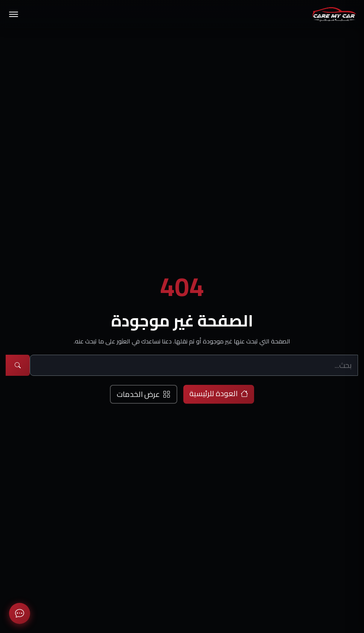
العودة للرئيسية (219, 393)
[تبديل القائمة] (14, 14)
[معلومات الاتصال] (20, 613)
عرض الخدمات (144, 394)
